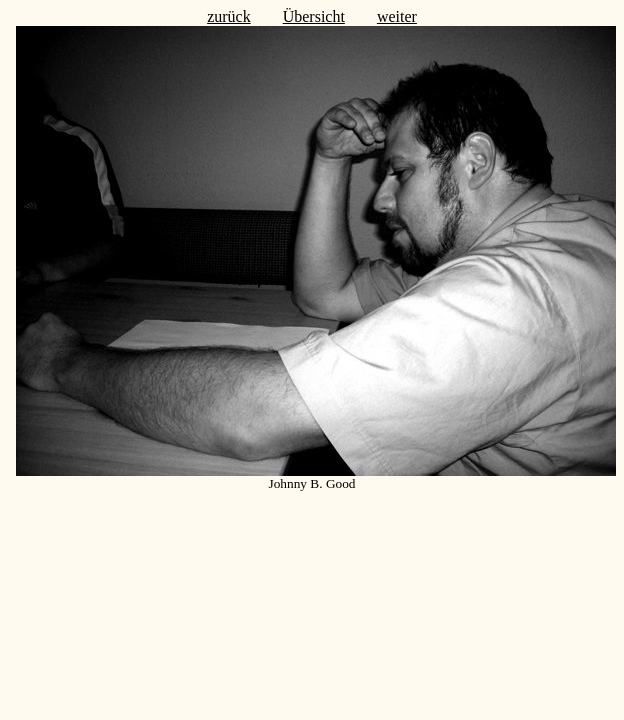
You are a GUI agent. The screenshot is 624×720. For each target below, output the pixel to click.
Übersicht (314, 16)
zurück (229, 16)
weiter (397, 16)
